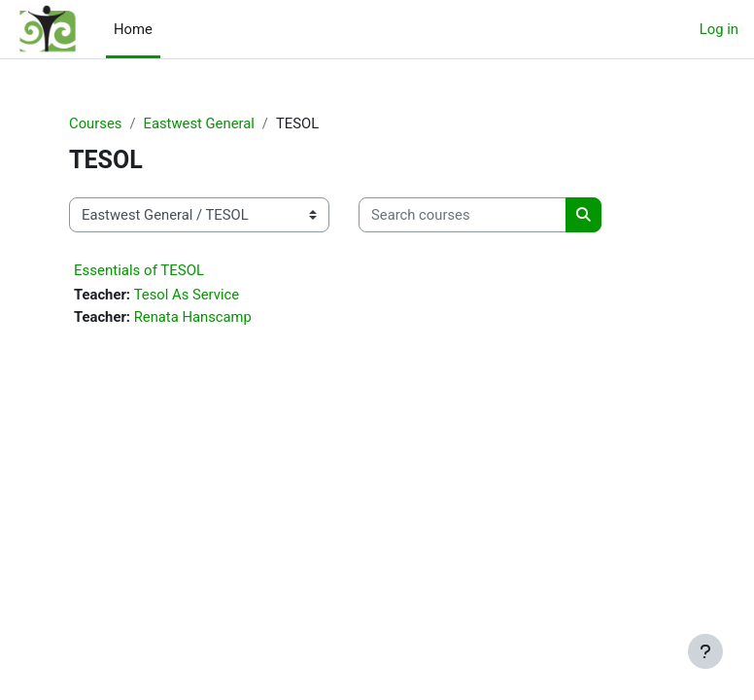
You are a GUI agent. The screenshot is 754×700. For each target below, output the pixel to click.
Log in (719, 29)
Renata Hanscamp (193, 317)
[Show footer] (705, 651)
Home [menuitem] (133, 29)
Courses (95, 123)
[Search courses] (463, 215)
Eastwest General (198, 123)
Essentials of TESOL (139, 270)
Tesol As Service (187, 295)
